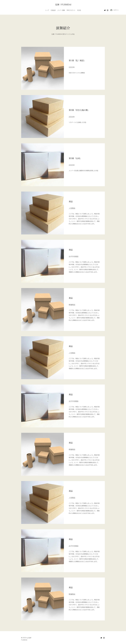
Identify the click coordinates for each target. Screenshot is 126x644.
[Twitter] (105, 10)
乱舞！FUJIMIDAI (63, 5)
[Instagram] (108, 10)
